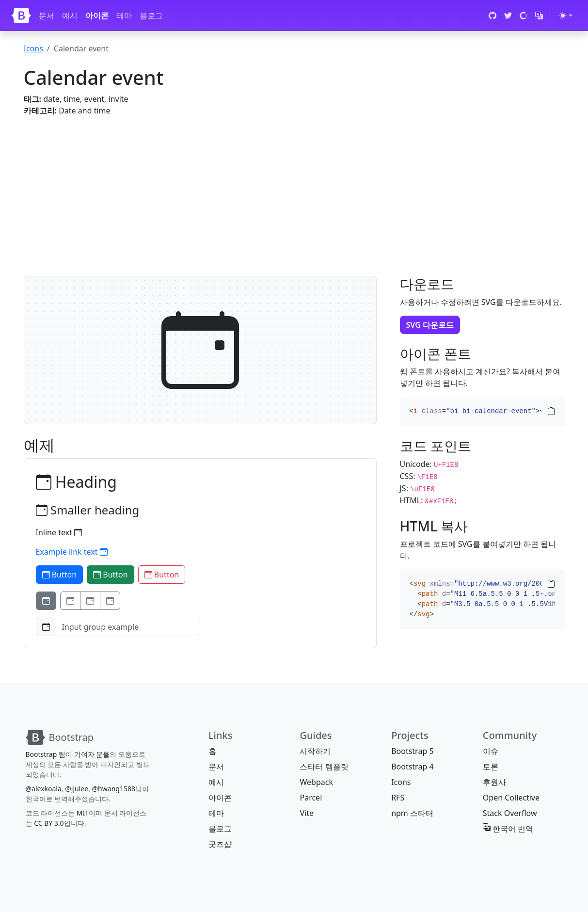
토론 (491, 767)
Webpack (316, 782)
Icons (33, 48)
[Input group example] (128, 627)
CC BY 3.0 (49, 823)
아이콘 (97, 16)
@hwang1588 (114, 789)
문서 (47, 16)
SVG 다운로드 (430, 325)
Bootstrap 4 (412, 767)
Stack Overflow (510, 813)
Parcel (311, 798)
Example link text (72, 552)
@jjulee (77, 789)
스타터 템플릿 (324, 767)
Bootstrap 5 (412, 751)
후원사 (494, 782)
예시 (70, 16)
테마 (124, 16)
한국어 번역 (508, 829)
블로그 (151, 16)
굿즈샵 (220, 844)
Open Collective (511, 798)
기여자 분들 (92, 754)
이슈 (491, 751)
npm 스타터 (412, 813)
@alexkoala (44, 789)
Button (60, 575)
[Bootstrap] (21, 16)
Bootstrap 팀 (46, 754)
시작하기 (315, 751)
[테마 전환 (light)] (566, 16)
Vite (307, 813)
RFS (398, 798)
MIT (83, 813)
